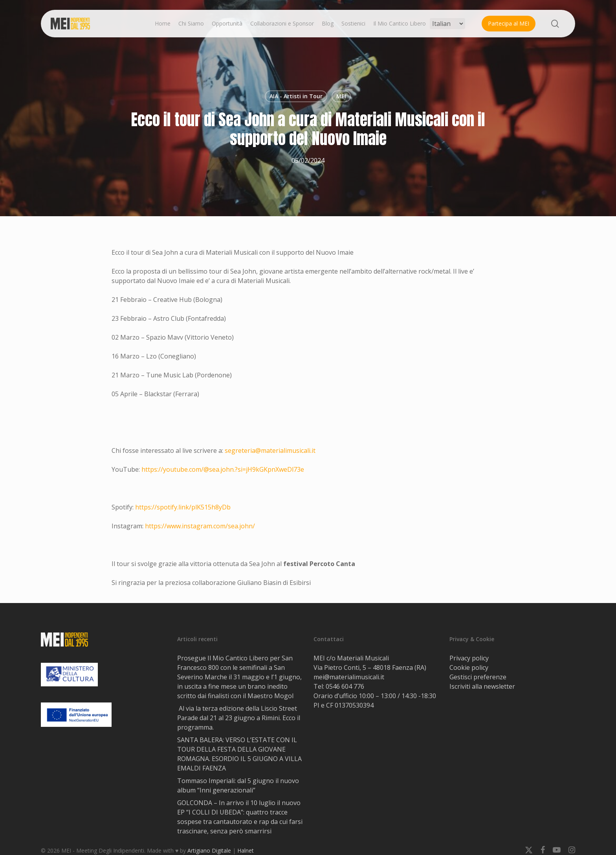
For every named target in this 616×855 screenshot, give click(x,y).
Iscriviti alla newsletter (482, 686)
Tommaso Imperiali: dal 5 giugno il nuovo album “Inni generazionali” (238, 785)
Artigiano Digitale (209, 850)
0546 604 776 (345, 686)
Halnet (246, 850)
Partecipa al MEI (509, 23)
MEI (341, 96)
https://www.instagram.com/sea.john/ (200, 526)
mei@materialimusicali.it (349, 677)
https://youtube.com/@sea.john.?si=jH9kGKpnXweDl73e (223, 469)
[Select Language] (447, 24)
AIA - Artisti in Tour (296, 96)
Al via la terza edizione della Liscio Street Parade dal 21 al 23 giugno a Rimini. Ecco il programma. (239, 718)
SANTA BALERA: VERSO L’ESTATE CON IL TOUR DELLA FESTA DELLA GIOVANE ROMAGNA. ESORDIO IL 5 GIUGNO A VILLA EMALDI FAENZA (239, 754)
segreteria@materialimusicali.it (270, 450)
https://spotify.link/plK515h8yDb (183, 507)
